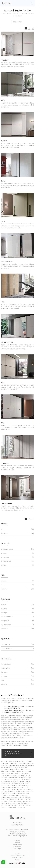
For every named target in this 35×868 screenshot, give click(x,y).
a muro (17, 605)
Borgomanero (17, 664)
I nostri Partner (18, 845)
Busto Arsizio (17, 668)
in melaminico (17, 561)
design (17, 585)
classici (17, 581)
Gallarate (17, 672)
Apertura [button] (5, 639)
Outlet (17, 860)
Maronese (17, 533)
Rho (17, 680)
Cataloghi (17, 849)
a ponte (17, 609)
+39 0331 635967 (21, 834)
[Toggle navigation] (31, 3)
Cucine (18, 854)
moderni (17, 589)
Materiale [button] (6, 543)
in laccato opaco (17, 549)
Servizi (17, 843)
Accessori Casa (17, 858)
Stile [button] (3, 575)
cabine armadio (17, 617)
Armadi (24, 14)
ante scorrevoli (17, 648)
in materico (17, 557)
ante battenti (17, 644)
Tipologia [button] (6, 599)
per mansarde (17, 625)
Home (4, 14)
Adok (17, 529)
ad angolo (17, 613)
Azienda (17, 841)
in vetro (17, 565)
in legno (17, 553)
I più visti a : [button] (6, 659)
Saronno (17, 684)
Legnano (17, 676)
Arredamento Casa (14, 14)
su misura (17, 629)
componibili (17, 621)
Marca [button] (4, 524)
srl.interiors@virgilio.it (20, 836)
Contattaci (18, 847)
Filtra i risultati (17, 22)
